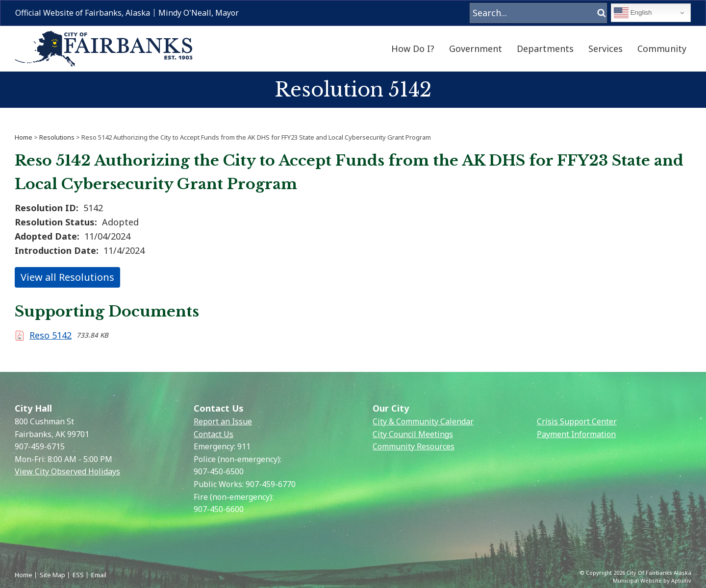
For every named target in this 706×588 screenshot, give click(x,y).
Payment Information (576, 434)
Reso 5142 (50, 335)
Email (99, 575)
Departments (545, 49)
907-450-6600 (219, 509)
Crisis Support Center (577, 421)
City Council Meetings (413, 434)
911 (244, 446)
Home (24, 137)
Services (605, 49)
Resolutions (57, 137)
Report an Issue (223, 421)
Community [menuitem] (662, 49)
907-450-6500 (219, 471)
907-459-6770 (271, 484)
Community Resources (414, 446)
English (633, 13)
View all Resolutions (67, 277)
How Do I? (413, 49)
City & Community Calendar (423, 421)
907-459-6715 (40, 446)
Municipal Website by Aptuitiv (652, 580)
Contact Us (214, 434)
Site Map (52, 575)
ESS (78, 575)
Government (476, 49)
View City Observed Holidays (67, 471)
